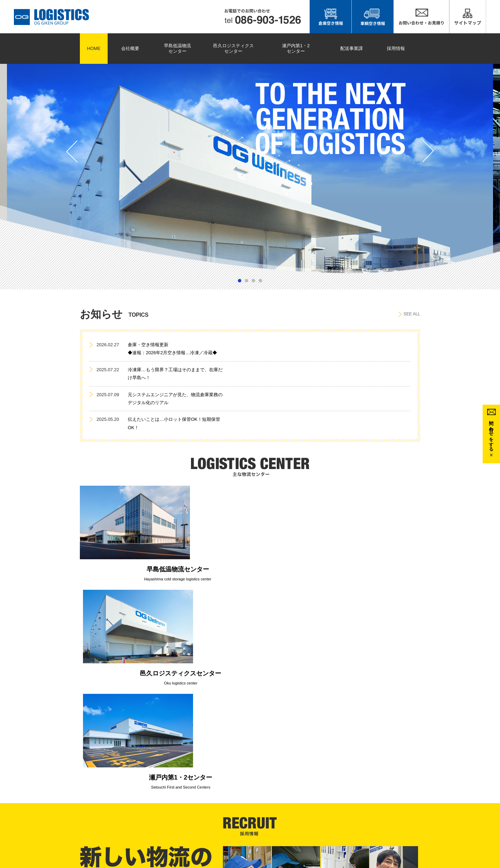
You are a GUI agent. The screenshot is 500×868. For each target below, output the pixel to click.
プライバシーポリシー (356, 812)
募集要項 (469, 805)
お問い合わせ (348, 805)
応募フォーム (474, 812)
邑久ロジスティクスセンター (234, 48)
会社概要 (130, 48)
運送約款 (309, 827)
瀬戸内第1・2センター (296, 48)
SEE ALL (409, 314)
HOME (94, 48)
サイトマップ (348, 797)
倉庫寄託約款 (314, 834)
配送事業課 (352, 48)
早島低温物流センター (177, 48)
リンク (307, 819)
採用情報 (396, 48)
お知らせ (309, 812)
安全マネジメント (352, 819)
